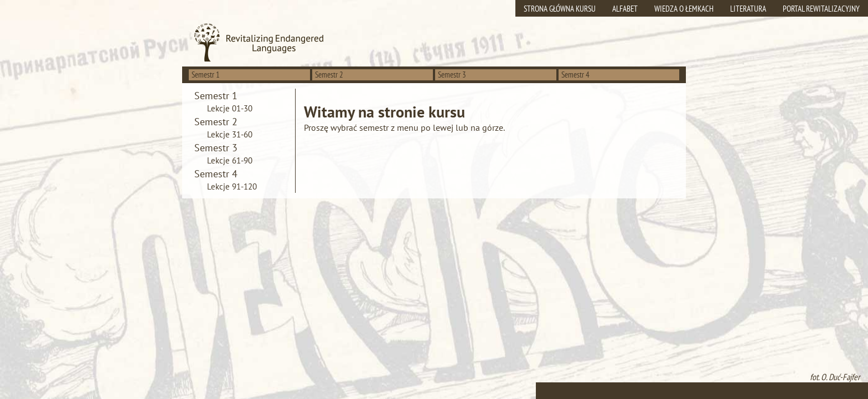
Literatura (748, 9)
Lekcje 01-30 (230, 108)
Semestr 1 (206, 75)
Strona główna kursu (560, 9)
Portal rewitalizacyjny (821, 9)
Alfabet (625, 9)
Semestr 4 (575, 75)
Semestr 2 (329, 75)
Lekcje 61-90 (230, 160)
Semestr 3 (452, 75)
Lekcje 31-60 (230, 134)
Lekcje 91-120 (232, 186)
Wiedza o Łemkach (684, 9)
